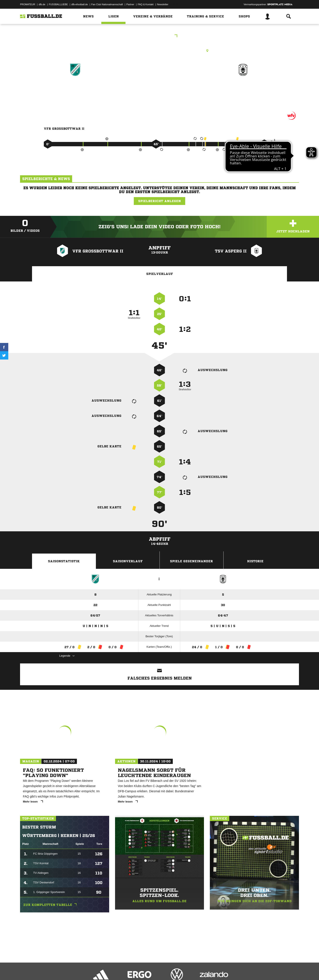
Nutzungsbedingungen (75, 970)
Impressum (26, 970)
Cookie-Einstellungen (148, 970)
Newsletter (163, 4)
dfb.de (42, 4)
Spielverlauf (160, 274)
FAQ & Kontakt (146, 4)
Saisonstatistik (64, 561)
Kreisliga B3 (159, 36)
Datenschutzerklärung (48, 970)
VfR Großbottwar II (75, 89)
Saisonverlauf (128, 561)
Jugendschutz (98, 970)
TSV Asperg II (243, 89)
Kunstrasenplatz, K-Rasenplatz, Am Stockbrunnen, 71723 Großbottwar (160, 51)
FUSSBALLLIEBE (58, 4)
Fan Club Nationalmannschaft (107, 4)
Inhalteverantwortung (121, 970)
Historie (255, 561)
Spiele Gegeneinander (191, 561)
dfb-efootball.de (80, 4)
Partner (130, 4)
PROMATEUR (28, 4)
